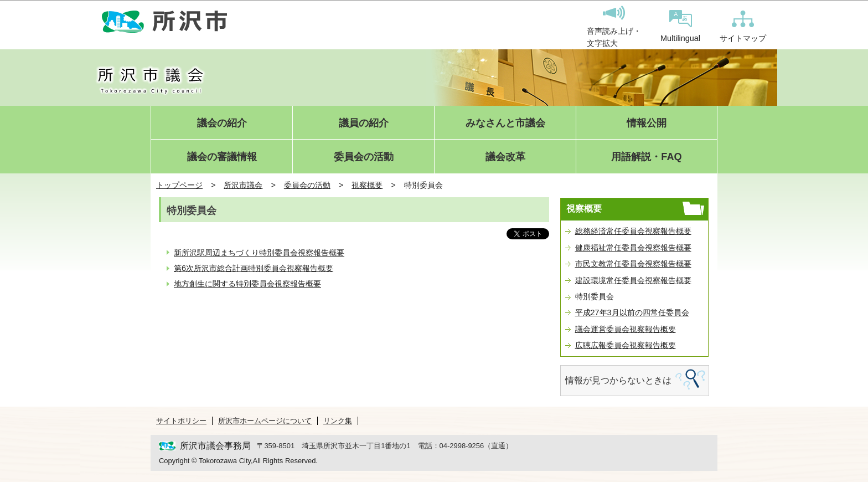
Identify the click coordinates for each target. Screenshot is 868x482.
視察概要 (367, 185)
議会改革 (505, 157)
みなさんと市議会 (505, 123)
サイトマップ (743, 27)
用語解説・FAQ (646, 157)
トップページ (179, 185)
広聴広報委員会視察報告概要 (626, 345)
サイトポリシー (181, 421)
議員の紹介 (364, 123)
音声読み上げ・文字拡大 (614, 27)
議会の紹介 (222, 123)
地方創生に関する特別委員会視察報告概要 (247, 284)
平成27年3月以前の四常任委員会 (632, 312)
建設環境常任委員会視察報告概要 (633, 280)
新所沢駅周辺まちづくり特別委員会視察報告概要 (259, 253)
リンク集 (338, 421)
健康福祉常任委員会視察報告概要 (633, 248)
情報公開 (647, 123)
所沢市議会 (243, 185)
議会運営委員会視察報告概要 (626, 329)
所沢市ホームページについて (265, 421)
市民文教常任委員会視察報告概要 (633, 264)
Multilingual (680, 26)
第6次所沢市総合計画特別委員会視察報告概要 (254, 268)
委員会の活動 (364, 157)
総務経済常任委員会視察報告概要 (633, 231)
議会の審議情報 (222, 157)
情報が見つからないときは (618, 380)
